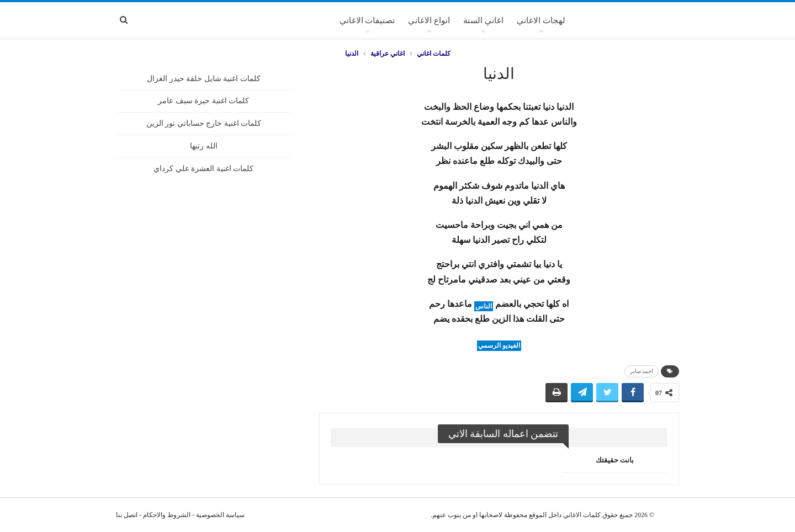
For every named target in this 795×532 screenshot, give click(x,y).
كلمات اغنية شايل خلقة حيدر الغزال (204, 79)
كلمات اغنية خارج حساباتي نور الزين (204, 123)
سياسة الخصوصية (220, 515)
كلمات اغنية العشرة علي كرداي (203, 169)
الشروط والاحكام (167, 515)
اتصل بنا (127, 515)
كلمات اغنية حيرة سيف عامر (203, 101)
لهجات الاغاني (541, 20)
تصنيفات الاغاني (367, 20)
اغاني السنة (483, 20)
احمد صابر (642, 371)
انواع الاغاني (429, 20)
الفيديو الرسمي (499, 345)
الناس (484, 306)
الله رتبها (204, 146)
